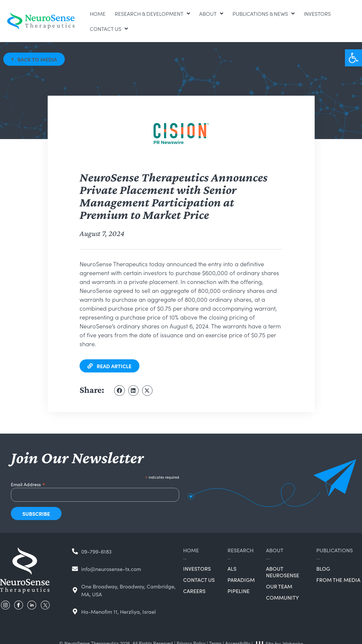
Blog (323, 568)
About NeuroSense (283, 572)
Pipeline (239, 591)
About (211, 13)
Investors (317, 13)
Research (241, 550)
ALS (232, 568)
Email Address (28, 483)
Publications (335, 550)
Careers (194, 591)
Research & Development (152, 13)
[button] (353, 58)
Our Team (279, 586)
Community (282, 597)
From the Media (338, 580)
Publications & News (264, 13)
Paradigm (241, 580)
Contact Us (109, 29)
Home (98, 13)
